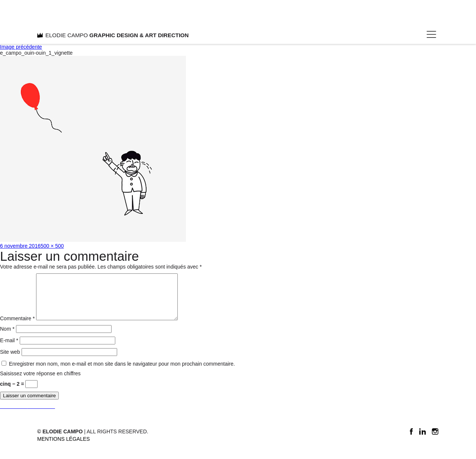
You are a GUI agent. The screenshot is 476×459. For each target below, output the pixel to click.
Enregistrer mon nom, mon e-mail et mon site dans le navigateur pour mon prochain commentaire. (122, 373)
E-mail (9, 349)
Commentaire (17, 327)
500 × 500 (52, 246)
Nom (7, 338)
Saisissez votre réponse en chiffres (40, 382)
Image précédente (21, 47)
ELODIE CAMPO (113, 35)
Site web (10, 361)
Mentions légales (64, 448)
